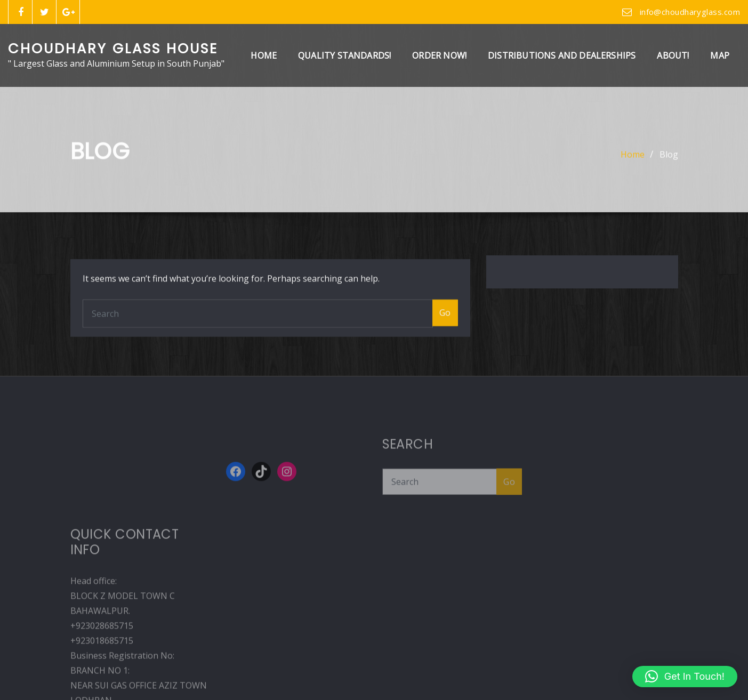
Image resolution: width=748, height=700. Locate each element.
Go (445, 347)
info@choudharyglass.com (690, 12)
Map (720, 55)
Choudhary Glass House (113, 49)
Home (264, 55)
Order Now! (439, 55)
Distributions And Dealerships (562, 55)
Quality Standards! (344, 55)
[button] (685, 677)
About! (673, 55)
